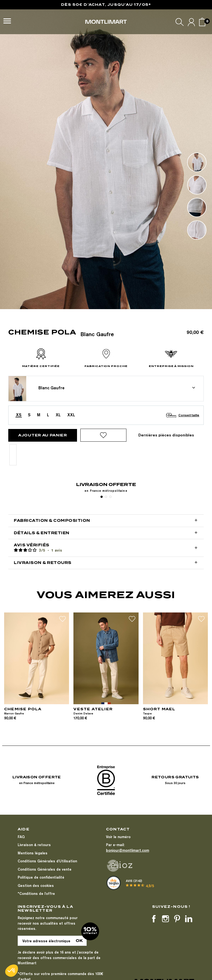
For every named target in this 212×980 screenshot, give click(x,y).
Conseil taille (189, 415)
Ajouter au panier (43, 435)
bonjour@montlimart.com (128, 850)
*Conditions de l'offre (36, 893)
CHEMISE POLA (23, 709)
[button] (12, 971)
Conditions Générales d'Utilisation (47, 861)
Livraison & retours (34, 845)
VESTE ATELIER (93, 709)
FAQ (21, 837)
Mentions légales (33, 853)
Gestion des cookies (36, 885)
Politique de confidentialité (41, 877)
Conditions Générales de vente (45, 869)
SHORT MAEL (159, 709)
